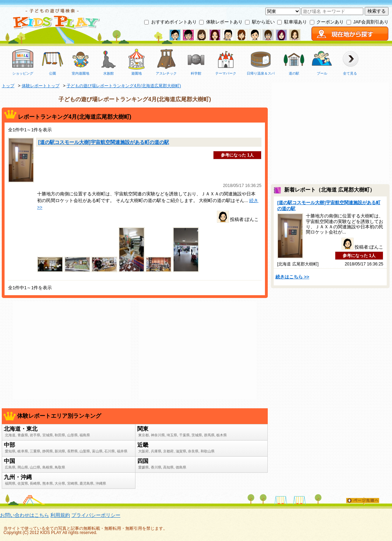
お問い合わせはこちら (24, 515)
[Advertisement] (72, 351)
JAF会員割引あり (371, 22)
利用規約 (60, 515)
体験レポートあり (224, 22)
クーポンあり (330, 22)
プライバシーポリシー (96, 515)
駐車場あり (296, 22)
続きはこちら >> (292, 277)
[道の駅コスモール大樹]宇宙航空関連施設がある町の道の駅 (104, 142)
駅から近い (263, 22)
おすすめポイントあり (174, 22)
